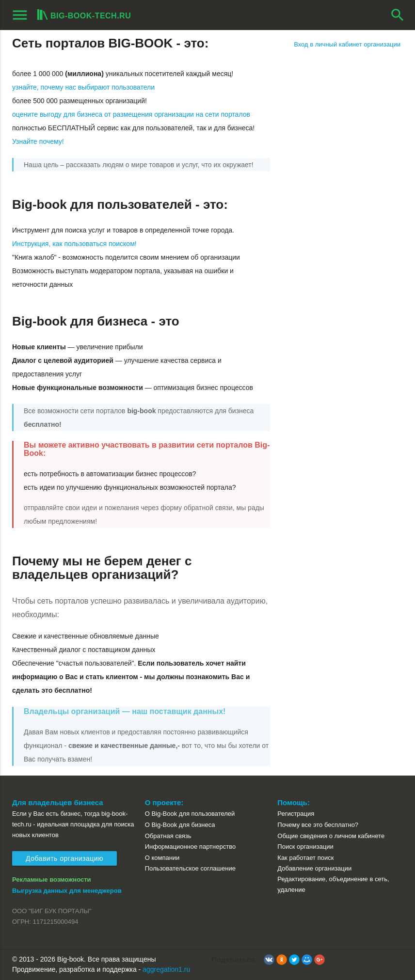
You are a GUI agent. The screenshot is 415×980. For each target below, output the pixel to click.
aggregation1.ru (166, 969)
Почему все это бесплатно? (318, 825)
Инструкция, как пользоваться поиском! (74, 244)
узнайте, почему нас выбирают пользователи (83, 87)
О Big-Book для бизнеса (180, 825)
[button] (269, 960)
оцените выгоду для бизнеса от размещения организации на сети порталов (131, 114)
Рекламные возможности (52, 879)
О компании (162, 858)
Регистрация (296, 814)
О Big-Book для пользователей (190, 814)
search (398, 15)
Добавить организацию (64, 858)
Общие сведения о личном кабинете (331, 836)
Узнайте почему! (38, 141)
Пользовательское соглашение (190, 868)
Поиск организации (305, 847)
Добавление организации (314, 868)
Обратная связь (168, 836)
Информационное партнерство (190, 847)
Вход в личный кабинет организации (347, 44)
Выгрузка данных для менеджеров (67, 891)
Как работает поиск (305, 858)
